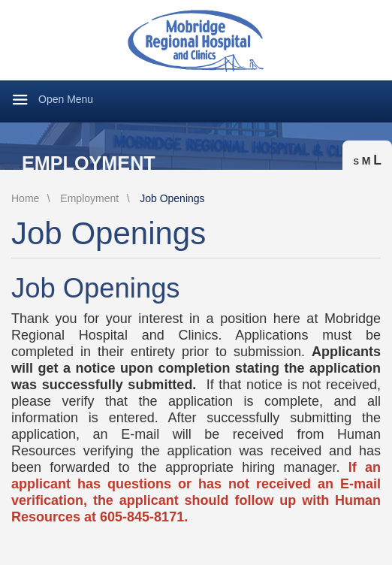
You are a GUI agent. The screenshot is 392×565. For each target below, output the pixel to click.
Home (25, 198)
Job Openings (172, 198)
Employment (89, 163)
